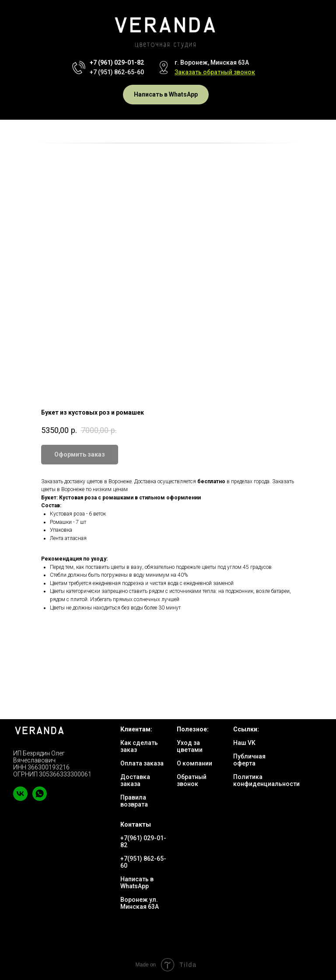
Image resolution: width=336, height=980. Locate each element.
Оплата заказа (142, 763)
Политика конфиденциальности (266, 780)
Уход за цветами (190, 746)
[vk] (20, 798)
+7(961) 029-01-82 (143, 841)
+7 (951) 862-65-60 (117, 72)
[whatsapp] (40, 798)
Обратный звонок (192, 780)
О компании (194, 763)
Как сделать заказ (139, 746)
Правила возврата (134, 801)
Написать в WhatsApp (137, 883)
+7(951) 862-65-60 (143, 862)
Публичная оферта (249, 760)
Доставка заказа (135, 780)
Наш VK (244, 743)
